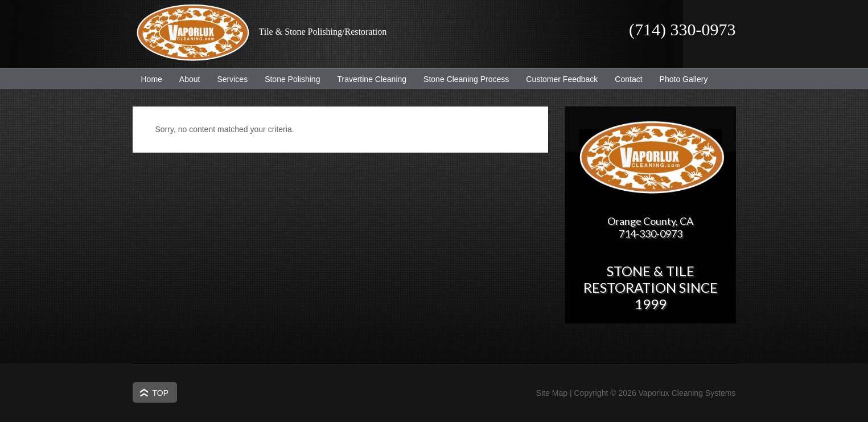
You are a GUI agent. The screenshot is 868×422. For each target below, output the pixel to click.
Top (161, 393)
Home (152, 79)
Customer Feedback (558, 79)
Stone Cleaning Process (462, 79)
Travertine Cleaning (367, 79)
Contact (628, 79)
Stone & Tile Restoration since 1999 (651, 287)
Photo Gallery (684, 79)
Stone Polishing (292, 79)
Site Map (552, 393)
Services (228, 79)
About (186, 79)
